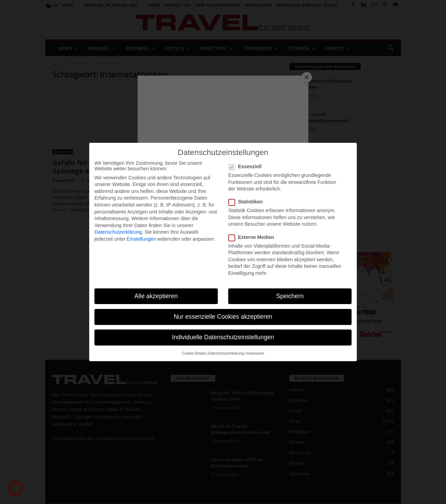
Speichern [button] (290, 296)
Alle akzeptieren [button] (156, 296)
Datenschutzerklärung (118, 232)
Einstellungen (141, 239)
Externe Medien (253, 237)
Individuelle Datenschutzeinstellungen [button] (223, 337)
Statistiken (248, 202)
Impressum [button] (255, 353)
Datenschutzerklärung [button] (226, 353)
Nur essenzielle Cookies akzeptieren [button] (223, 317)
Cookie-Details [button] (194, 353)
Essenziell (247, 166)
